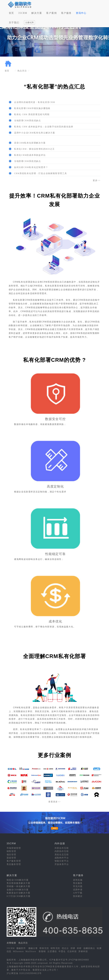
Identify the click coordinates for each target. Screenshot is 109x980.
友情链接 (11, 943)
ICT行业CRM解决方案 (19, 896)
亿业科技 (72, 951)
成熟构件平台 (62, 858)
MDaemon (18, 951)
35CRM (23, 13)
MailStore (31, 951)
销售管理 (11, 851)
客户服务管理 (14, 861)
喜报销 (42, 951)
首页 (11, 13)
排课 (73, 948)
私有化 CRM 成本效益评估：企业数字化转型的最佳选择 (44, 127)
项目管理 (11, 855)
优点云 (65, 948)
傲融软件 (21, 948)
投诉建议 (78, 896)
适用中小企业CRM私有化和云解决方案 (35, 133)
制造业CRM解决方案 (18, 880)
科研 (79, 948)
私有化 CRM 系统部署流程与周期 (32, 114)
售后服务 (78, 883)
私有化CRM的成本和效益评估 (30, 155)
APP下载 (78, 893)
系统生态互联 (62, 855)
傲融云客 (33, 948)
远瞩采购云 (89, 948)
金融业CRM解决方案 (18, 890)
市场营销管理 (14, 848)
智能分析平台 (62, 861)
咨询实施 (78, 880)
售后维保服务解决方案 (18, 883)
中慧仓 (62, 951)
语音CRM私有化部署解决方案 (30, 143)
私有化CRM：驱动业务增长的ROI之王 (34, 149)
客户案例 (51, 13)
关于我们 (14, 23)
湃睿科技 (83, 951)
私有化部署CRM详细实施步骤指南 (32, 108)
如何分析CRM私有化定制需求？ (31, 167)
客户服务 (66, 13)
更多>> (97, 180)
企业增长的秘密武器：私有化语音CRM (35, 102)
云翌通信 (52, 951)
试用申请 (78, 890)
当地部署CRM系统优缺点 (27, 121)
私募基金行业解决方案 (18, 893)
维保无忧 (44, 948)
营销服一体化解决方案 (18, 886)
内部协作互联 (62, 851)
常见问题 (78, 886)
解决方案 (37, 13)
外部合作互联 (62, 848)
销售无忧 (55, 948)
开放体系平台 (62, 864)
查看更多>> (54, 802)
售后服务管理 (14, 864)
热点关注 (22, 71)
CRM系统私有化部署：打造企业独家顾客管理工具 (41, 173)
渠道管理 (11, 858)
